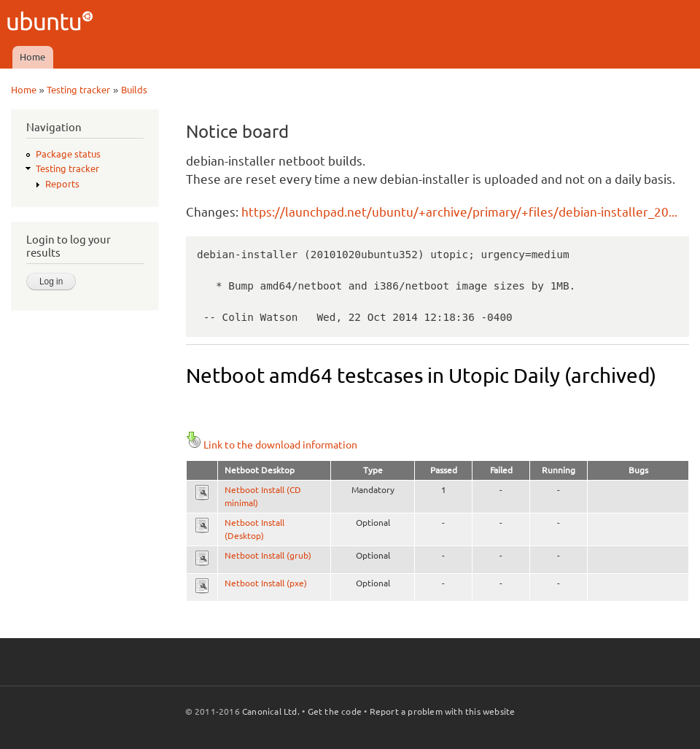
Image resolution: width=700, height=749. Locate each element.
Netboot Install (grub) (268, 555)
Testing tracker (78, 90)
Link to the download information (272, 445)
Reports (62, 184)
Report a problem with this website (443, 711)
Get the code (335, 711)
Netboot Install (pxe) (266, 583)
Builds (134, 90)
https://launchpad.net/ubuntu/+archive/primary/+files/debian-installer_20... (459, 212)
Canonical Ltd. (271, 711)
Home (32, 57)
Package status (68, 154)
